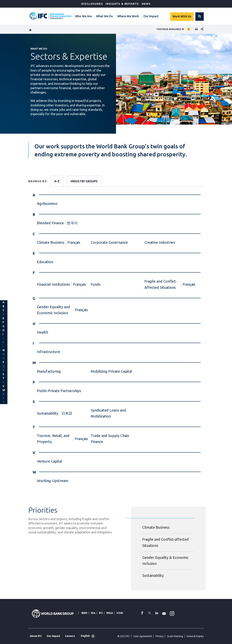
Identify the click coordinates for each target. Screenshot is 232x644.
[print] (196, 29)
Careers (70, 636)
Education (45, 262)
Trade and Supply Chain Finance (110, 439)
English (85, 636)
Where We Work (128, 16)
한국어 (72, 223)
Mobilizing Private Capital (111, 371)
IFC (101, 613)
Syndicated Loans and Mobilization (108, 413)
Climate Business (51, 242)
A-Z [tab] (57, 181)
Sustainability (48, 413)
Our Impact (151, 16)
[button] (200, 17)
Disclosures (92, 4)
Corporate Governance (109, 242)
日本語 (67, 413)
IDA (93, 613)
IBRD (84, 613)
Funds (96, 284)
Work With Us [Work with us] (182, 16)
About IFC (36, 636)
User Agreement (143, 636)
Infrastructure (48, 352)
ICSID (120, 613)
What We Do (104, 16)
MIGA (110, 613)
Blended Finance (50, 223)
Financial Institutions (53, 284)
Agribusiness (47, 203)
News (146, 4)
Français (74, 242)
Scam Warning (175, 636)
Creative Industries (160, 242)
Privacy (159, 636)
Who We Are (83, 16)
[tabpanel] (116, 341)
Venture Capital (50, 461)
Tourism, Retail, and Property (53, 439)
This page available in (170, 29)
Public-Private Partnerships (59, 391)
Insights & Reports (122, 4)
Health (43, 332)
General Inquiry (195, 636)
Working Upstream (53, 481)
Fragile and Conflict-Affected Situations (161, 284)
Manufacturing (49, 371)
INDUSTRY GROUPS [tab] (84, 181)
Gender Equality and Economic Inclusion (53, 310)
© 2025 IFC (124, 636)
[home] (30, 29)
